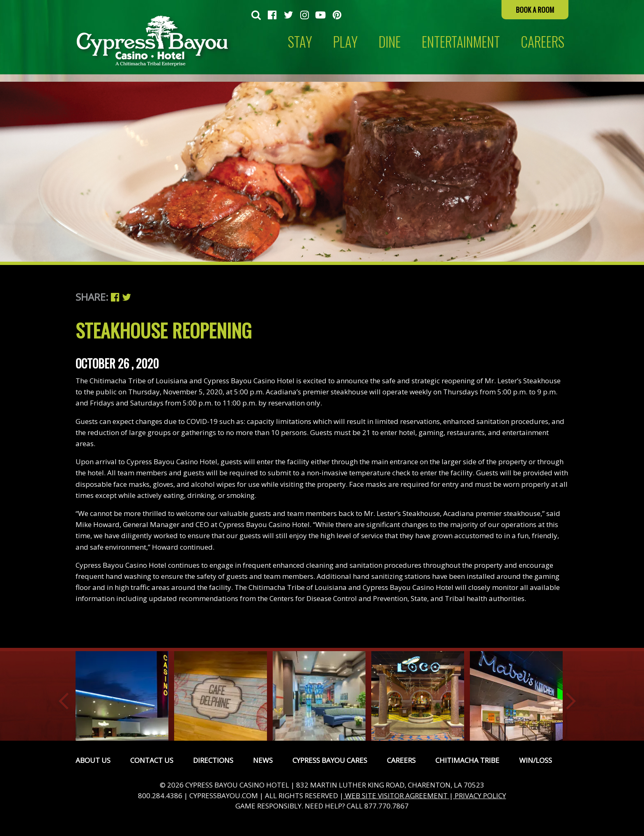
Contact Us (152, 760)
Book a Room (535, 10)
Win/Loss (536, 760)
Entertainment (461, 42)
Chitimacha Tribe (467, 760)
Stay (300, 42)
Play (345, 42)
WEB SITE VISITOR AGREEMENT (396, 796)
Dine (390, 42)
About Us (93, 760)
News (263, 760)
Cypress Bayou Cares (330, 760)
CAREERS (543, 42)
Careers (401, 760)
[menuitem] (256, 16)
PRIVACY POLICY (480, 796)
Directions (213, 760)
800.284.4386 (160, 796)
